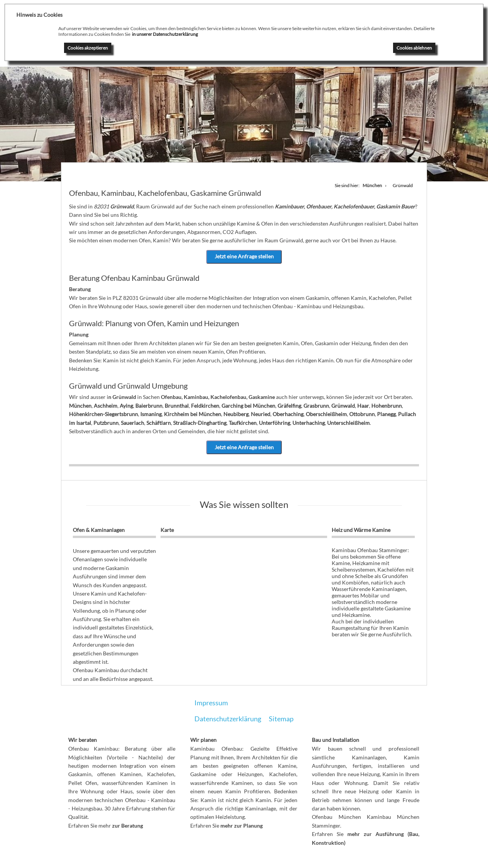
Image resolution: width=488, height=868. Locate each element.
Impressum (211, 703)
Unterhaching (309, 423)
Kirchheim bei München (193, 414)
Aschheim (106, 406)
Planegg (386, 414)
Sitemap (281, 719)
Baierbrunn (149, 406)
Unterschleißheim (348, 423)
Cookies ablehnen (414, 48)
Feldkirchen (205, 406)
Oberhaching (288, 414)
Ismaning (151, 414)
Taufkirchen (243, 423)
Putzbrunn (106, 423)
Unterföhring (274, 423)
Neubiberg (236, 414)
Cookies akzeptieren (88, 48)
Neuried (261, 414)
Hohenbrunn (387, 406)
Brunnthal (177, 406)
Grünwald (343, 406)
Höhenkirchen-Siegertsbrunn (104, 414)
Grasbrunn (316, 406)
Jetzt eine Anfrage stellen (244, 257)
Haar (363, 406)
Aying (126, 406)
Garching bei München (248, 406)
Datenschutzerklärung (228, 719)
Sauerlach (132, 423)
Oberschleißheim (326, 414)
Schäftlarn (159, 423)
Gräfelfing (289, 406)
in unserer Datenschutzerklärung (165, 34)
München (80, 406)
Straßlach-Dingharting (200, 423)
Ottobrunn (362, 414)
